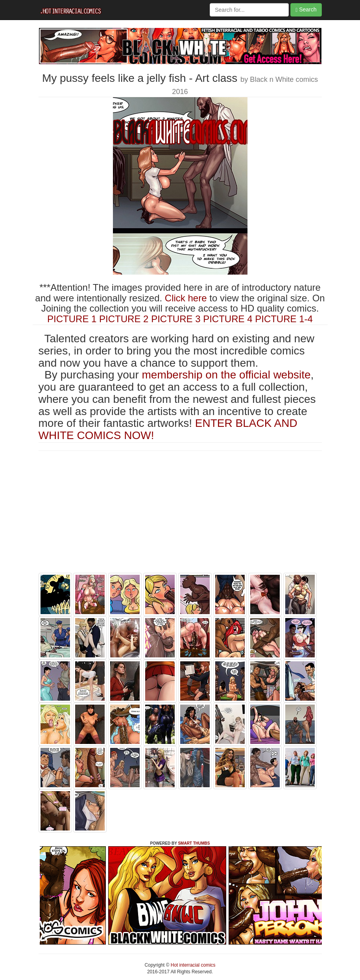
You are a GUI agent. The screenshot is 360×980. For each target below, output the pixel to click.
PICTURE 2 (124, 319)
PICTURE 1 (72, 319)
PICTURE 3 (176, 319)
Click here (186, 298)
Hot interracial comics (193, 965)
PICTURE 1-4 (284, 319)
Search (306, 10)
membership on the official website (226, 375)
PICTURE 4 (228, 319)
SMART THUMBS (194, 843)
